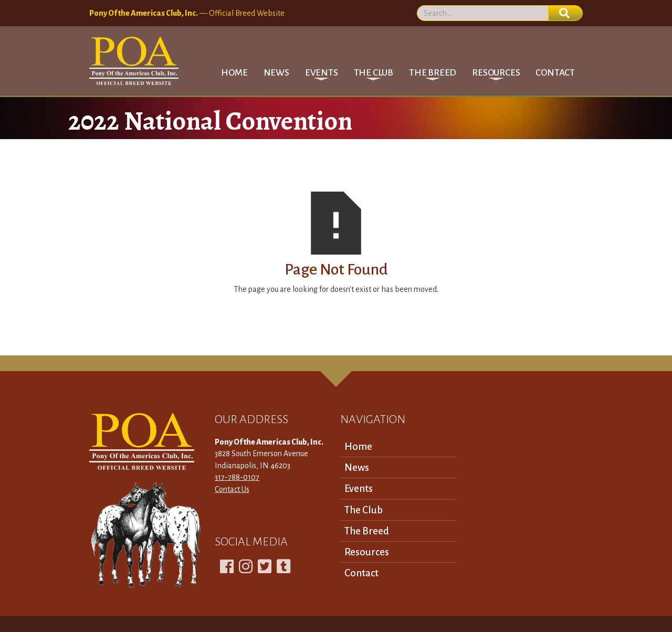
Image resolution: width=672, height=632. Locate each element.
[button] (322, 73)
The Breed (367, 531)
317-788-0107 (237, 477)
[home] (134, 61)
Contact (555, 73)
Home (234, 73)
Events (359, 488)
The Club (364, 510)
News (276, 73)
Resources (367, 552)
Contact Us (232, 489)
